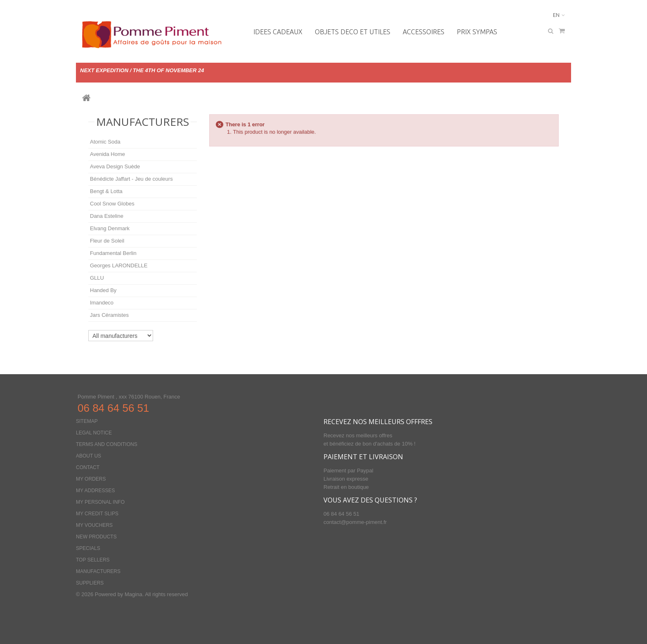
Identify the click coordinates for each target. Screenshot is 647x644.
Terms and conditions (107, 444)
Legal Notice (94, 433)
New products (96, 537)
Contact (88, 467)
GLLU (97, 278)
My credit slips (97, 514)
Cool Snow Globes (112, 204)
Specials (88, 548)
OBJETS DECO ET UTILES (353, 32)
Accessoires (424, 32)
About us (89, 456)
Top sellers (93, 560)
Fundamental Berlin (113, 253)
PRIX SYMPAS (477, 32)
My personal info (100, 502)
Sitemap (87, 421)
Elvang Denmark (110, 228)
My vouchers (94, 525)
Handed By (103, 290)
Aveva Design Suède (115, 166)
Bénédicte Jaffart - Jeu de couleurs (131, 179)
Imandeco (102, 303)
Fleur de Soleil (107, 241)
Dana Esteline (107, 216)
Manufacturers (143, 122)
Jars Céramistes (109, 315)
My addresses (95, 491)
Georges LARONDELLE (119, 265)
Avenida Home (107, 154)
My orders (91, 479)
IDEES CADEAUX (278, 32)
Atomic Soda (105, 142)
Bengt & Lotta (106, 191)
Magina (133, 594)
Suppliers (90, 583)
